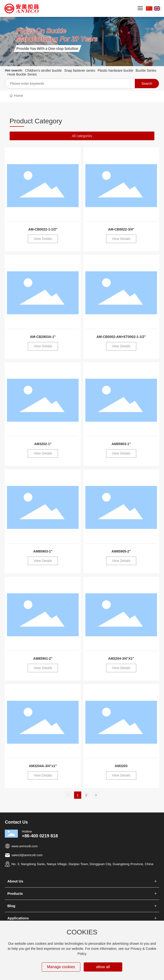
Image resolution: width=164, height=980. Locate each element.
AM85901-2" (43, 658)
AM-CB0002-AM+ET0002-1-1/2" (121, 337)
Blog (11, 906)
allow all (103, 967)
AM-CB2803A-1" (43, 337)
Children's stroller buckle (43, 70)
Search (147, 84)
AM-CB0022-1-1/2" (43, 229)
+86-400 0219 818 (40, 836)
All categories (82, 136)
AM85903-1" (121, 444)
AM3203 (121, 766)
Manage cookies (61, 967)
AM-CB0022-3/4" (121, 229)
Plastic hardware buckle (116, 70)
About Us (15, 881)
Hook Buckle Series (22, 74)
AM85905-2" (121, 551)
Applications (18, 918)
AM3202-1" (43, 444)
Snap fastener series (80, 70)
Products (15, 894)
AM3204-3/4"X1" (121, 658)
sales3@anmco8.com (27, 855)
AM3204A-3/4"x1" (43, 766)
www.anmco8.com (24, 846)
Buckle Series (146, 70)
